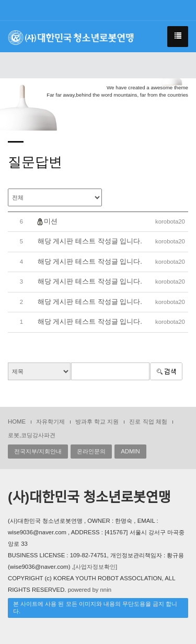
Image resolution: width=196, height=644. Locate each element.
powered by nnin (90, 590)
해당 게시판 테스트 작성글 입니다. (90, 241)
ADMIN (130, 451)
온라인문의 (91, 451)
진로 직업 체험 (148, 421)
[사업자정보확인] (95, 567)
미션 (51, 221)
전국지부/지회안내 (38, 451)
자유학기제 (50, 421)
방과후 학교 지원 (97, 421)
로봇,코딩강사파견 (32, 435)
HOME (17, 421)
